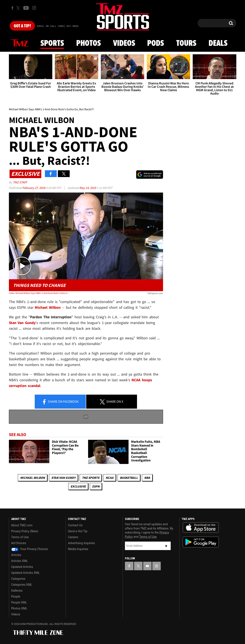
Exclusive (78, 486)
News (19, 43)
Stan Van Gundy (63, 478)
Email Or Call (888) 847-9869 (58, 26)
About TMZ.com (22, 525)
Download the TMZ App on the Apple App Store (201, 528)
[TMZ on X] (19, 8)
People (16, 597)
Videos (124, 43)
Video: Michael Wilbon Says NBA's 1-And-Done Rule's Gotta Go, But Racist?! (40, 293)
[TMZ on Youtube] (26, 8)
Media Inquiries (78, 549)
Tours (186, 43)
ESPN (96, 486)
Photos (89, 43)
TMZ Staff (20, 182)
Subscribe (166, 546)
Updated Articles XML (26, 573)
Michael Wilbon (33, 478)
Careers (73, 537)
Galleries (17, 591)
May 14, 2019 (88, 188)
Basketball (129, 478)
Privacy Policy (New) (25, 531)
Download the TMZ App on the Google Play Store (201, 542)
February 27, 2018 (34, 188)
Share (60, 402)
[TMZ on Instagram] (34, 8)
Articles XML (20, 561)
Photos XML (19, 608)
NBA (147, 478)
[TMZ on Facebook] (12, 8)
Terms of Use (20, 537)
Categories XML (22, 585)
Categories (18, 579)
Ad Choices (19, 543)
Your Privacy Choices (30, 549)
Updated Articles (22, 567)
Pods (156, 43)
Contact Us (75, 525)
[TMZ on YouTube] (147, 566)
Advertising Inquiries (81, 543)
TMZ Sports (91, 478)
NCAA (110, 478)
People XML (19, 602)
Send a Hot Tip (78, 531)
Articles (16, 555)
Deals (218, 43)
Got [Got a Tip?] (22, 26)
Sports (52, 43)
